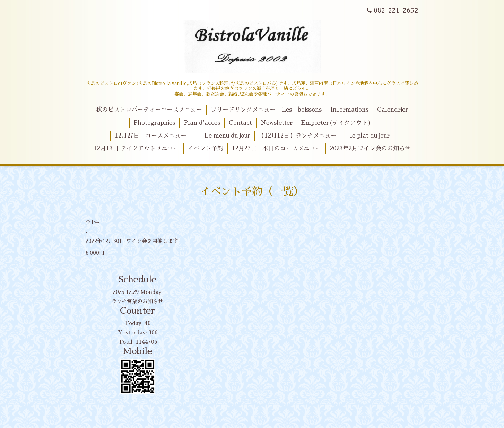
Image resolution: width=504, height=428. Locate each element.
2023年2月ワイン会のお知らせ (370, 149)
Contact (240, 123)
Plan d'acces (202, 123)
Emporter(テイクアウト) (336, 123)
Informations (349, 110)
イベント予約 (206, 149)
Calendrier (393, 110)
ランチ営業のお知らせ (137, 301)
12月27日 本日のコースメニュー (277, 149)
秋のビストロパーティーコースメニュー (149, 110)
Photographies (154, 123)
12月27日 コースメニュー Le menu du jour (183, 136)
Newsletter (277, 123)
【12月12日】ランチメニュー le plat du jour (324, 136)
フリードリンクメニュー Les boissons (266, 110)
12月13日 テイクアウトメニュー (136, 149)
